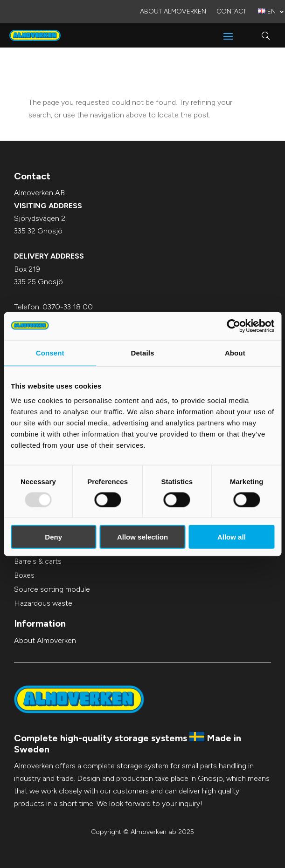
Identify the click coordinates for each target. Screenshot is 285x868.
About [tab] (235, 352)
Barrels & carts (38, 561)
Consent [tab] (50, 352)
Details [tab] (143, 352)
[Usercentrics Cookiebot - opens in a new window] (233, 326)
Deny (53, 537)
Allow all (232, 537)
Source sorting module (52, 589)
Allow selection (142, 537)
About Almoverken (173, 12)
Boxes (24, 575)
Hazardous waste (43, 603)
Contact (231, 12)
